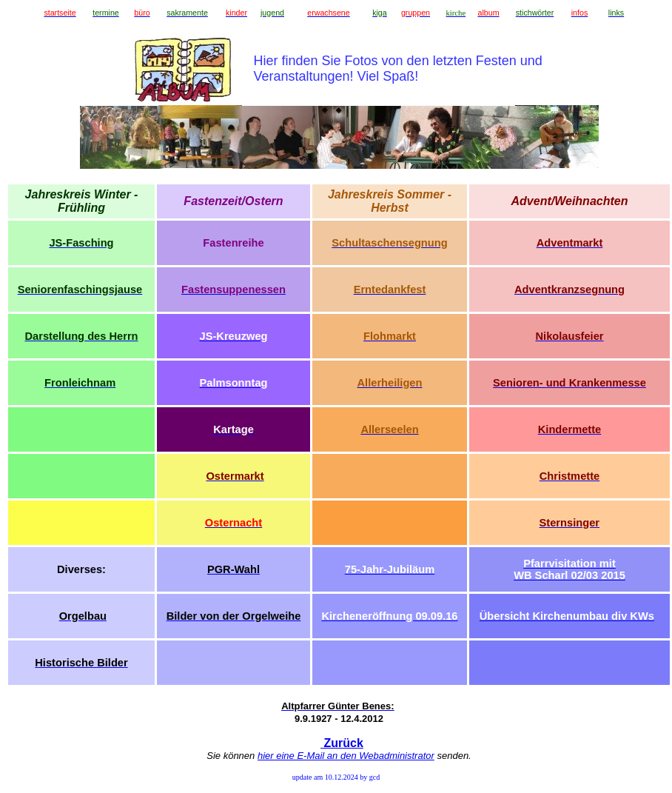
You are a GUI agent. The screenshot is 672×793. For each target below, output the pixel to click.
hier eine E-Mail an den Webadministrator (346, 756)
